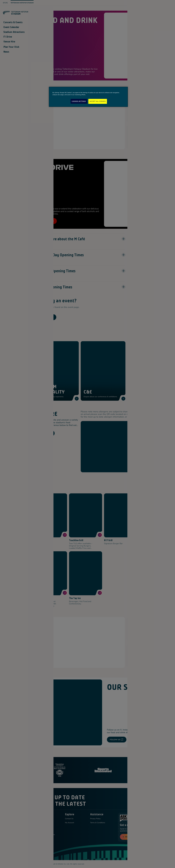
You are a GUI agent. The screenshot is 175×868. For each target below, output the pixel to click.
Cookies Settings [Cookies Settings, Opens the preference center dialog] (79, 101)
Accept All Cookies (98, 101)
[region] (88, 97)
